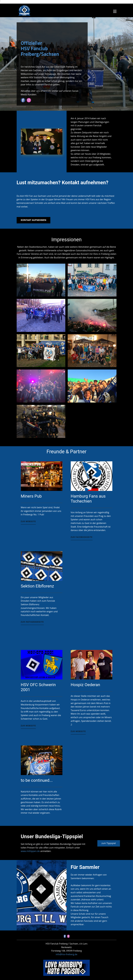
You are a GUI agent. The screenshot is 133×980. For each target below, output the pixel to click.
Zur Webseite (28, 521)
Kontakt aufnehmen (34, 220)
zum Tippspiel (109, 843)
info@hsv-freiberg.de (67, 954)
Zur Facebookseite (82, 537)
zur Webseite (28, 726)
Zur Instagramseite (32, 622)
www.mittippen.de (30, 851)
